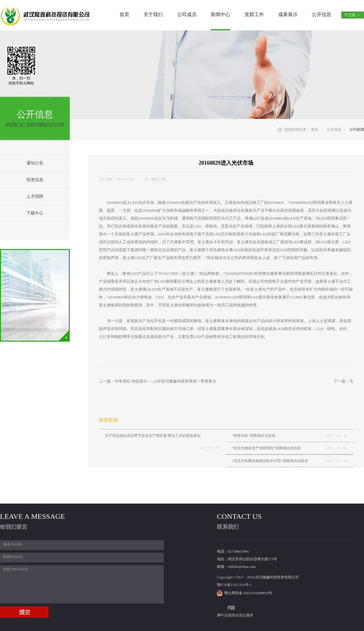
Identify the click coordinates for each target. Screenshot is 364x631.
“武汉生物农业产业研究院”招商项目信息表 (266, 448)
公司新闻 (357, 130)
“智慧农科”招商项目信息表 (254, 436)
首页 (124, 14)
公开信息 (334, 130)
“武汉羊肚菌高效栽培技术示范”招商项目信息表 (270, 461)
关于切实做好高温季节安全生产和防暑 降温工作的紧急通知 (153, 436)
